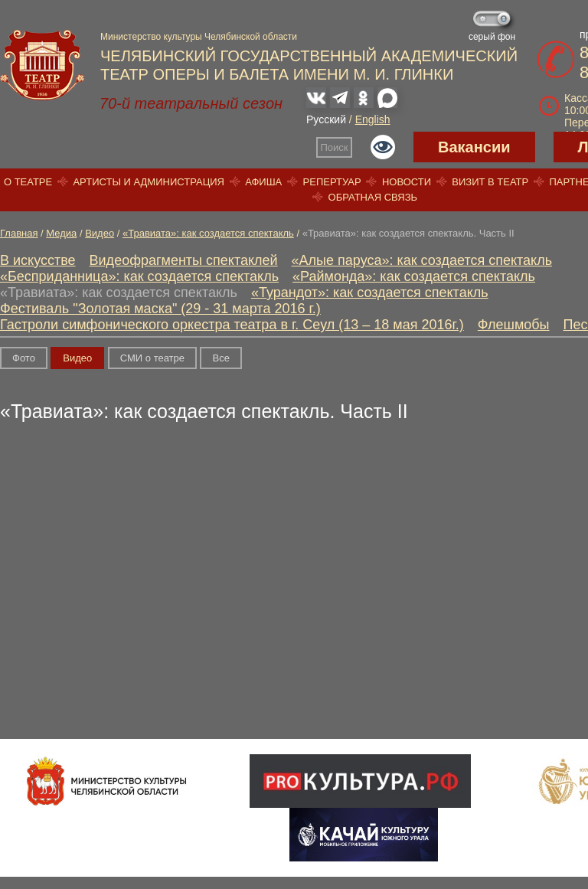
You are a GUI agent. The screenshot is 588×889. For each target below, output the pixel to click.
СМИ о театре (152, 358)
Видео (100, 233)
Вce (220, 358)
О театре (28, 182)
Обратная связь (373, 197)
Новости (407, 182)
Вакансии (474, 147)
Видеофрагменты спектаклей (184, 260)
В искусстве (38, 260)
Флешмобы (514, 325)
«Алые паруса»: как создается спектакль (422, 260)
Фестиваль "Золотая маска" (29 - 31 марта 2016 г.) (160, 309)
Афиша (263, 182)
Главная (19, 233)
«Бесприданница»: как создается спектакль (139, 276)
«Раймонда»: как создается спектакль (414, 276)
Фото (24, 358)
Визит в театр (490, 182)
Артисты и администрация (149, 182)
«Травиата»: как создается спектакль (208, 233)
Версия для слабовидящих (383, 147)
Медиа (61, 233)
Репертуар (332, 182)
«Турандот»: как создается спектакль (370, 293)
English (373, 119)
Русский (326, 119)
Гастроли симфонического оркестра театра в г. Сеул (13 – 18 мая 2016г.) (232, 325)
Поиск (335, 147)
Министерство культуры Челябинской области (199, 37)
